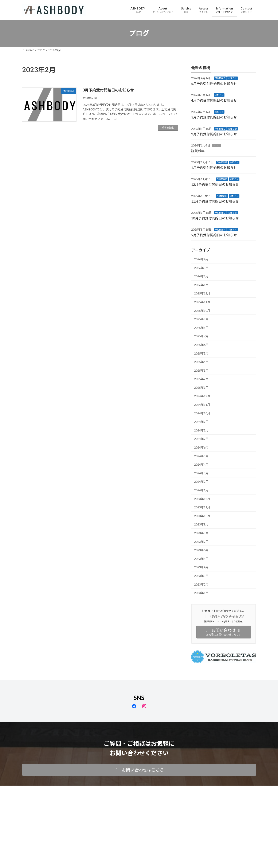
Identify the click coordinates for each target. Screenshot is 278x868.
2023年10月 (202, 516)
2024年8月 (201, 430)
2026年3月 (201, 268)
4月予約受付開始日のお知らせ (214, 100)
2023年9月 (201, 524)
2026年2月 (201, 276)
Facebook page (139, 811)
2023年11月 (202, 507)
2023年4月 (201, 567)
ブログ (216, 145)
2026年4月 (201, 259)
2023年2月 (201, 584)
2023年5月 (201, 558)
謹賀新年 (198, 151)
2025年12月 (202, 293)
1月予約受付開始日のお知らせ (214, 167)
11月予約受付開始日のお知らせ (215, 201)
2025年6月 (201, 345)
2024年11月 (202, 405)
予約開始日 (220, 78)
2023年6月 (201, 550)
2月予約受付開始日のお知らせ (214, 134)
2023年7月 (201, 541)
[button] (139, 770)
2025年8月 (201, 327)
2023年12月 (202, 499)
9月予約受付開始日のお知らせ (214, 235)
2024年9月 (201, 422)
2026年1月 (201, 285)
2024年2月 (201, 482)
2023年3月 (201, 576)
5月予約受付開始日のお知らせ (214, 83)
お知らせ (232, 78)
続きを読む (168, 128)
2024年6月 (201, 447)
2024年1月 (201, 490)
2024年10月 (202, 413)
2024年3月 (201, 473)
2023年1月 (201, 593)
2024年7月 (201, 439)
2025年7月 (201, 336)
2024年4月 (201, 464)
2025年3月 (201, 370)
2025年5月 (201, 353)
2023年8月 (201, 533)
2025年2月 (201, 379)
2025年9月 (201, 319)
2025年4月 (201, 362)
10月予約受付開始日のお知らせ (215, 218)
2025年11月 (202, 302)
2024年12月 (202, 396)
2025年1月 (201, 387)
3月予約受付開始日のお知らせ (108, 90)
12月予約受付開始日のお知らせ (215, 184)
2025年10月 (202, 310)
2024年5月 (201, 456)
